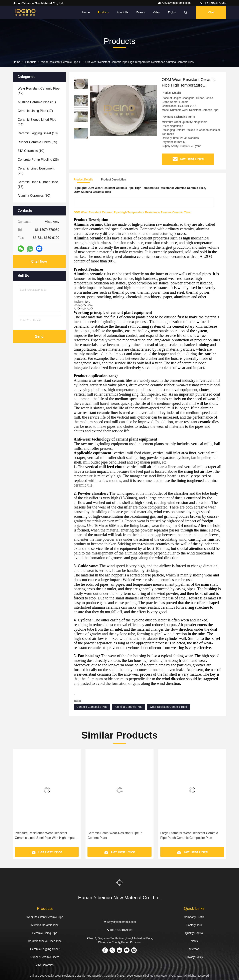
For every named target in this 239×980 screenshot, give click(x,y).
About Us (123, 12)
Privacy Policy (194, 957)
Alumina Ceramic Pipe (129, 707)
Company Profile (194, 917)
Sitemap (194, 949)
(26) (38, 160)
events (141, 12)
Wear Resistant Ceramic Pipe (60, 62)
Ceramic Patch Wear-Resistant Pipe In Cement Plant (115, 835)
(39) (37, 142)
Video (157, 12)
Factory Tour (194, 925)
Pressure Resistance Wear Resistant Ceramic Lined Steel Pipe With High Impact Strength (46, 836)
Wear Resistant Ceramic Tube (168, 707)
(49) (39, 91)
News (194, 941)
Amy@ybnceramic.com (175, 3)
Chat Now (39, 261)
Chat (211, 12)
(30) (34, 196)
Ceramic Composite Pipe (92, 707)
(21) (37, 102)
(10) (38, 133)
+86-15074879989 (213, 3)
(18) (38, 184)
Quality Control (194, 933)
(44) (37, 122)
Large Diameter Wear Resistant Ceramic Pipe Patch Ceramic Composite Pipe (189, 835)
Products (103, 12)
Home (86, 12)
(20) (36, 171)
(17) (35, 111)
